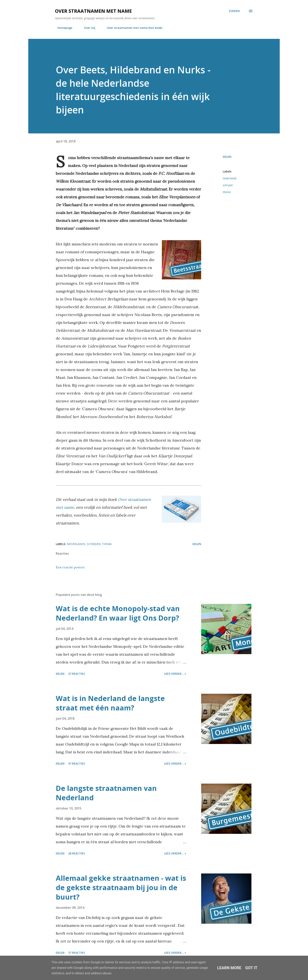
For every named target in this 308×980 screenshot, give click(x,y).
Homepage (62, 28)
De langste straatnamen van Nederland (106, 793)
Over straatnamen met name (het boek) (132, 28)
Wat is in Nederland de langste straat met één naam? (110, 703)
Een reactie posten (70, 567)
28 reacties (77, 853)
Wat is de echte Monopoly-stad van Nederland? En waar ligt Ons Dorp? (118, 613)
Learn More (229, 968)
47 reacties (77, 763)
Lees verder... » (175, 674)
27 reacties (77, 674)
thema (227, 192)
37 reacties (77, 953)
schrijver (228, 185)
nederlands (230, 178)
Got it (251, 968)
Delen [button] (227, 157)
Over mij (87, 28)
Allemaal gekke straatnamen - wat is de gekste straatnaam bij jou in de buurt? (121, 887)
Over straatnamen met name (93, 11)
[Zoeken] (234, 11)
